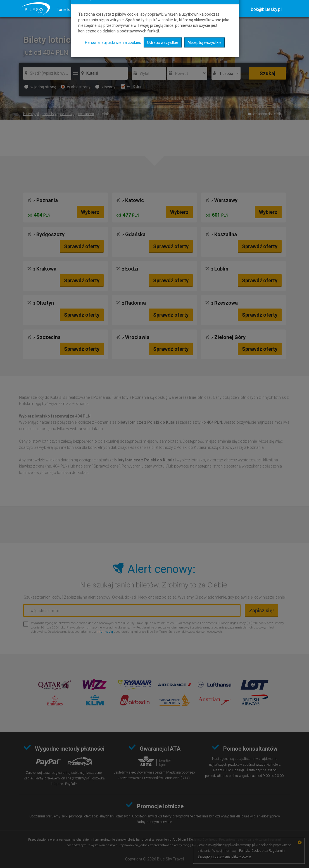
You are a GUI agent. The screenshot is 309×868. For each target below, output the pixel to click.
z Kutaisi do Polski (267, 114)
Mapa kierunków (151, 10)
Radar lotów (185, 10)
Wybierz (90, 212)
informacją (105, 632)
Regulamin (277, 851)
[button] (266, 9)
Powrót (182, 73)
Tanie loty (65, 10)
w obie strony (76, 87)
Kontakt (229, 10)
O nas (209, 10)
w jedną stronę (40, 87)
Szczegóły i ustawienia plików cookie (224, 857)
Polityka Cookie (250, 851)
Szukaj (268, 73)
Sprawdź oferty (82, 246)
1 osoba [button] (226, 73)
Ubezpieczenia (115, 10)
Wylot (145, 73)
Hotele (88, 10)
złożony (105, 87)
